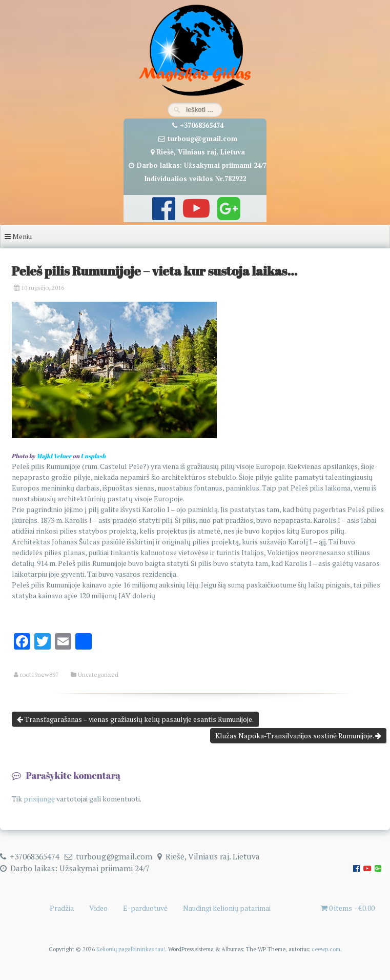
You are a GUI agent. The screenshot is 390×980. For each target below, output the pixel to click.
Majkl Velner (54, 456)
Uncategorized (98, 675)
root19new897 (39, 675)
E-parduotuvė (145, 908)
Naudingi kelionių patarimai (227, 908)
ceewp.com (326, 949)
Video (98, 908)
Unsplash (93, 456)
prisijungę (39, 799)
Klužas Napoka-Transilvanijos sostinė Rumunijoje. (298, 736)
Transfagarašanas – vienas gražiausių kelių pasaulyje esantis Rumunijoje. (135, 719)
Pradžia (62, 908)
